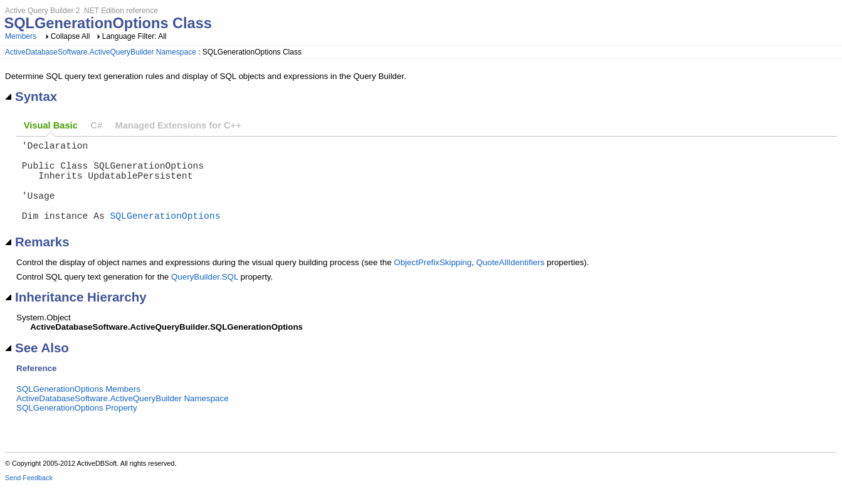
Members (21, 36)
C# (96, 125)
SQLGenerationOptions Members (78, 407)
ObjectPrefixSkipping (433, 280)
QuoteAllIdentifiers (510, 280)
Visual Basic (51, 125)
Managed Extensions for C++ (178, 125)
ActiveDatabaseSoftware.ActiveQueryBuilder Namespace (101, 52)
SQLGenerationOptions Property (77, 425)
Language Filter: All (134, 36)
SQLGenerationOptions (166, 233)
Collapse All (71, 36)
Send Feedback (29, 495)
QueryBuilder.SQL (205, 294)
